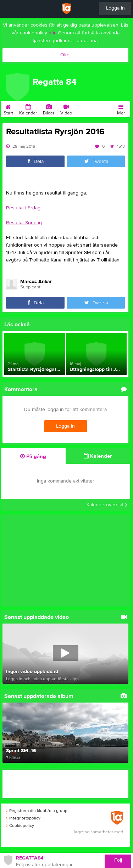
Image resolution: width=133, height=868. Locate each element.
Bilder (49, 108)
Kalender (28, 108)
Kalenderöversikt (107, 505)
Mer (121, 108)
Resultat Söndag (24, 223)
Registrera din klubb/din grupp (37, 811)
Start (8, 108)
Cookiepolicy (20, 825)
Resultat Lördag (23, 208)
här (52, 33)
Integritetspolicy (23, 818)
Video (66, 108)
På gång (33, 456)
